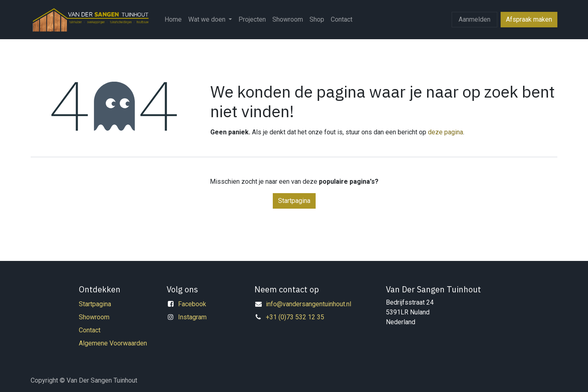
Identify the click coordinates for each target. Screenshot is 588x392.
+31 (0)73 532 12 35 (295, 317)
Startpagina (294, 201)
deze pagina (445, 132)
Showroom (94, 317)
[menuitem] (173, 20)
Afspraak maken (529, 19)
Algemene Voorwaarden (113, 343)
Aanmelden (474, 19)
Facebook (192, 304)
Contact (90, 330)
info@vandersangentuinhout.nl (308, 304)
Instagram (192, 317)
